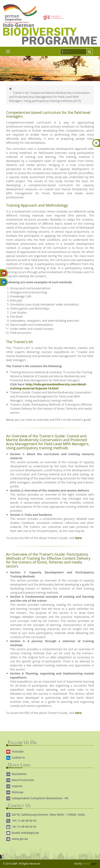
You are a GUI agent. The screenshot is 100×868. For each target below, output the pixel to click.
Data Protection (23, 780)
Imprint (17, 786)
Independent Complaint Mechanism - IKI (40, 798)
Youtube (18, 751)
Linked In (18, 758)
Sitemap (17, 792)
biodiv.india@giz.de (25, 833)
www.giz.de (20, 839)
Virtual (90, 864)
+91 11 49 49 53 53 (24, 821)
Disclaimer (19, 774)
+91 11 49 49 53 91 (24, 827)
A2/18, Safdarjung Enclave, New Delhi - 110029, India (48, 815)
